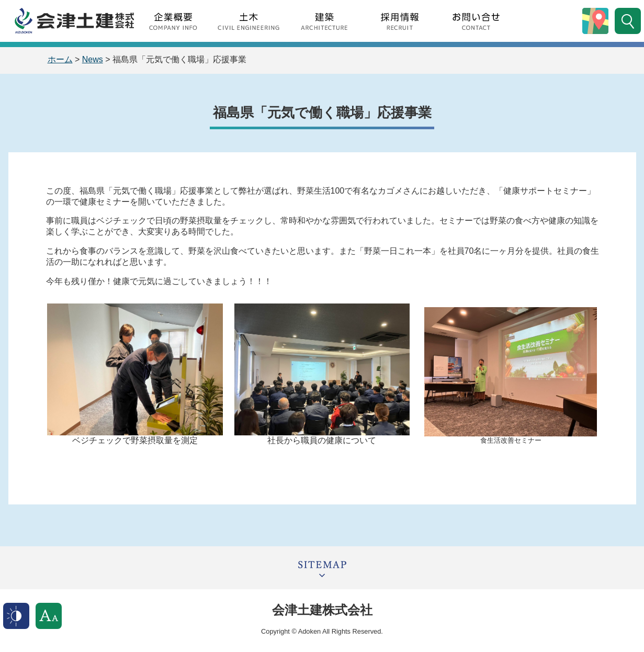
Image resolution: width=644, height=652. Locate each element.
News (93, 59)
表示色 (16, 616)
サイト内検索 (628, 21)
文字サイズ (49, 616)
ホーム (60, 59)
